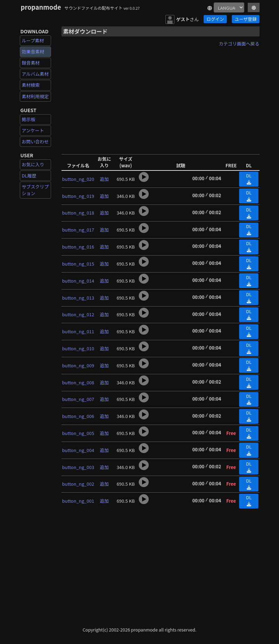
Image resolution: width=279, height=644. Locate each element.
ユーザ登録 (246, 19)
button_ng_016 (78, 247)
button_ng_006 (78, 416)
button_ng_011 (78, 331)
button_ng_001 (78, 501)
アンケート (33, 130)
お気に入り (33, 164)
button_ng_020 (78, 179)
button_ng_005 (78, 433)
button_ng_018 (78, 213)
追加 (104, 179)
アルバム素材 (35, 74)
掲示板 (29, 119)
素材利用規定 (35, 96)
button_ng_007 (78, 399)
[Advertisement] (161, 98)
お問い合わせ (35, 141)
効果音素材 (33, 52)
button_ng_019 (78, 196)
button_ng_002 (78, 484)
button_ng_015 (78, 264)
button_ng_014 (78, 281)
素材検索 (31, 85)
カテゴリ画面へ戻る (239, 44)
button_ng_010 (78, 348)
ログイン (215, 19)
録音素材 (31, 63)
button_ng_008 (78, 382)
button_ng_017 (78, 230)
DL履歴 (29, 175)
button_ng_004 (78, 450)
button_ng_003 (78, 467)
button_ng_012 (78, 314)
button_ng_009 (78, 365)
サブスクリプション (35, 190)
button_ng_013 (78, 298)
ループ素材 (33, 40)
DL (249, 178)
